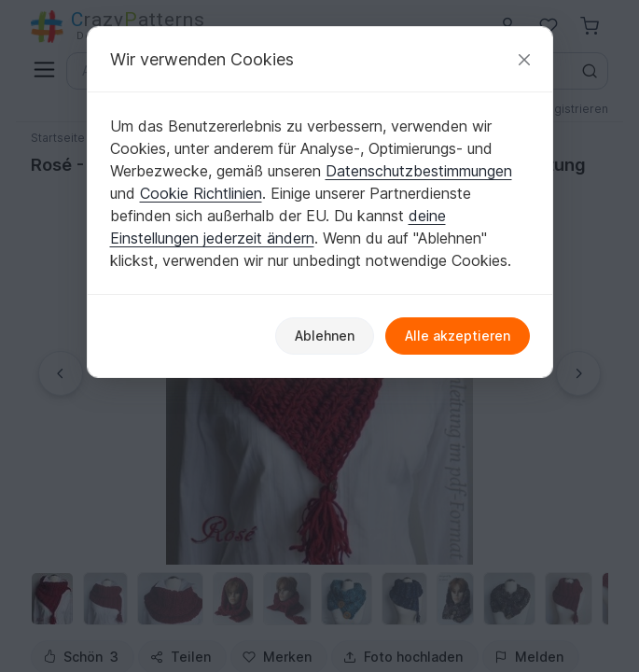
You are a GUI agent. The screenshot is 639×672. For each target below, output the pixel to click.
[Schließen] (524, 59)
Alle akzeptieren (458, 336)
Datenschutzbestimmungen (419, 171)
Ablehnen (325, 336)
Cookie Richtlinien (201, 193)
